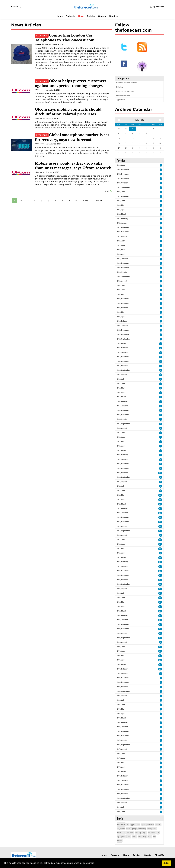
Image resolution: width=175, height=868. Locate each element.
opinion (121, 824)
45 (161, 361)
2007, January (122, 780)
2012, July (121, 486)
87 (161, 468)
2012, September (123, 477)
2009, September (123, 638)
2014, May (121, 388)
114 (160, 602)
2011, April (121, 553)
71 (161, 419)
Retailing (120, 87)
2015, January (122, 352)
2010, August (122, 589)
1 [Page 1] (14, 201)
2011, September (123, 531)
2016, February (123, 321)
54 (161, 366)
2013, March (121, 450)
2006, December (123, 785)
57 (161, 428)
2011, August (122, 535)
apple (143, 825)
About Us (114, 16)
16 (161, 344)
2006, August (122, 803)
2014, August (122, 375)
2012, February (123, 508)
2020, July (121, 286)
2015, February (123, 348)
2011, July (121, 540)
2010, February (123, 615)
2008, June (121, 705)
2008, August (122, 696)
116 (160, 567)
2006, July (121, 807)
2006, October (122, 794)
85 (161, 406)
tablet (134, 837)
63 (161, 397)
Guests (102, 16)
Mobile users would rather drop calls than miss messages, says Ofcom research (73, 165)
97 (161, 455)
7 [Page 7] (55, 201)
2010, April (121, 606)
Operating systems (123, 95)
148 (160, 638)
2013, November (123, 415)
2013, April (121, 446)
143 (160, 620)
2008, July (121, 700)
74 (161, 446)
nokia (128, 829)
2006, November (123, 789)
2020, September (123, 276)
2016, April (121, 317)
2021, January (122, 259)
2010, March (121, 611)
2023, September (123, 187)
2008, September (123, 691)
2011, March (121, 557)
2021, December (123, 227)
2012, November (123, 468)
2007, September (123, 745)
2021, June (121, 245)
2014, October (122, 366)
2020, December (123, 263)
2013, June (121, 437)
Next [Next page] (85, 201)
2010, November (123, 575)
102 (160, 473)
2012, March (121, 504)
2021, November (123, 232)
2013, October (122, 419)
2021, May (121, 250)
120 (160, 544)
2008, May (121, 709)
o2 (158, 833)
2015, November (123, 334)
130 (160, 526)
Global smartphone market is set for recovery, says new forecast (72, 137)
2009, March (121, 664)
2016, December (123, 299)
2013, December (123, 410)
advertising (142, 837)
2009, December (123, 624)
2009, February (123, 669)
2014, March (121, 397)
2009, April (121, 660)
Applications (121, 100)
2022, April (121, 210)
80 (161, 491)
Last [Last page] (97, 201)
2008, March (121, 718)
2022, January (122, 223)
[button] (17, 7)
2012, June (121, 491)
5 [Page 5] (42, 201)
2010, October (122, 580)
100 (160, 500)
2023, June (121, 192)
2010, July (121, 593)
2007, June (121, 758)
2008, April (121, 714)
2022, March (121, 214)
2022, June (121, 201)
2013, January (122, 459)
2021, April (121, 254)
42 (161, 370)
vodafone (130, 833)
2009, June (121, 651)
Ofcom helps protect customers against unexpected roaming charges (71, 83)
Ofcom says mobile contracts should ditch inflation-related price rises (68, 112)
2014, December (123, 357)
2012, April (121, 499)
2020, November (123, 268)
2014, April (121, 392)
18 (161, 348)
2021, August (122, 236)
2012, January (122, 513)
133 (160, 495)
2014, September (123, 370)
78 (161, 402)
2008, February (123, 722)
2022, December (123, 196)
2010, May (121, 602)
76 (161, 424)
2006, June (121, 812)
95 (161, 460)
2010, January (122, 620)
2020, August (122, 281)
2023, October (122, 183)
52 (161, 388)
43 (161, 379)
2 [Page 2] (21, 201)
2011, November (123, 522)
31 (161, 375)
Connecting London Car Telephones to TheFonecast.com (65, 37)
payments (121, 829)
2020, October (122, 272)
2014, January (122, 406)
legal (145, 833)
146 (160, 629)
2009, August (122, 642)
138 (160, 562)
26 (161, 353)
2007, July (121, 754)
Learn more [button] (89, 863)
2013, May (121, 441)
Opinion (91, 16)
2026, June (121, 165)
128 (160, 598)
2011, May (121, 549)
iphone (123, 837)
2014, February (123, 401)
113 (160, 509)
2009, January (122, 673)
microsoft (152, 833)
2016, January (122, 326)
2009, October (122, 633)
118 (160, 571)
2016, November (123, 303)
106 (160, 517)
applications (135, 825)
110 (160, 504)
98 (161, 477)
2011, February (123, 562)
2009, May (121, 656)
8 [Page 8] (62, 201)
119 (160, 531)
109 (160, 522)
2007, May (121, 763)
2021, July (121, 241)
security (138, 833)
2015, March (121, 343)
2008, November (123, 682)
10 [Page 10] (76, 201)
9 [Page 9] (69, 201)
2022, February (123, 219)
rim (155, 837)
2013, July (121, 433)
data (150, 837)
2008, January (122, 727)
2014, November (123, 361)
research (150, 825)
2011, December (123, 517)
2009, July (121, 647)
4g (118, 837)
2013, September (123, 424)
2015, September (123, 339)
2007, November (123, 736)
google (134, 829)
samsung (142, 829)
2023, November (123, 178)
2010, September (123, 584)
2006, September (123, 798)
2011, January (122, 566)
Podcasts (70, 16)
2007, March (121, 771)
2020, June (121, 290)
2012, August (122, 482)
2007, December (123, 731)
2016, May (121, 312)
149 (160, 633)
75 (161, 433)
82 (161, 553)
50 (161, 384)
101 (160, 558)
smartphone (152, 829)
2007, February (123, 776)
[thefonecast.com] (86, 6)
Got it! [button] (166, 863)
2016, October (122, 308)
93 (161, 642)
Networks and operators (125, 91)
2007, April (121, 767)
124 (160, 540)
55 (161, 393)
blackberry (121, 833)
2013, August (122, 428)
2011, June (121, 544)
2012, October (122, 473)
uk (128, 824)
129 (160, 513)
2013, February (123, 455)
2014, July (121, 379)
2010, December (123, 571)
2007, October (122, 740)
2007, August (122, 749)
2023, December (123, 174)
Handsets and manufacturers (127, 83)
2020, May (121, 294)
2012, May (121, 495)
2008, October (122, 687)
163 (160, 665)
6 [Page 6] (48, 201)
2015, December (123, 330)
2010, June (121, 598)
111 (160, 589)
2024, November (123, 169)
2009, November (123, 629)
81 (161, 464)
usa (129, 837)
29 (161, 674)
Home (60, 16)
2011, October (122, 526)
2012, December (123, 464)
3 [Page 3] (28, 201)
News (81, 16)
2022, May (121, 205)
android (158, 825)
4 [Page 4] (35, 201)
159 (160, 647)
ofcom (120, 841)
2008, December (123, 678)
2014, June (121, 384)
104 (160, 611)
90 (161, 535)
